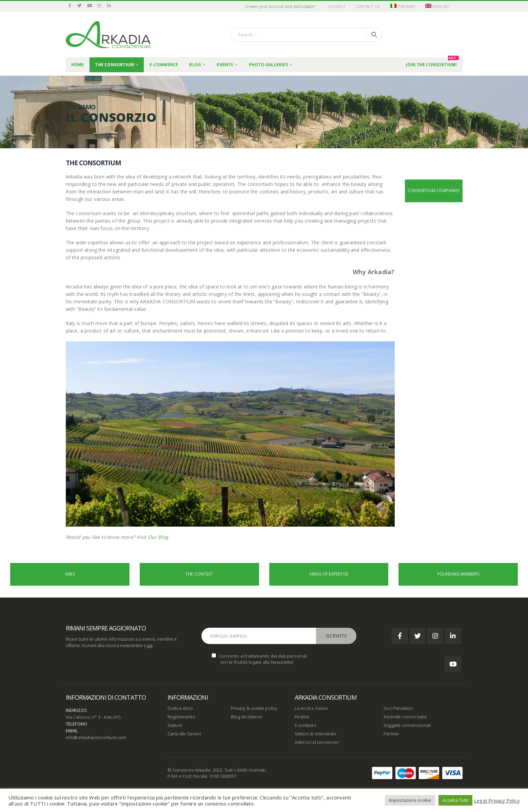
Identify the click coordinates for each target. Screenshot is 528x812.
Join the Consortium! (432, 62)
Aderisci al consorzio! (317, 742)
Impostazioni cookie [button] (410, 800)
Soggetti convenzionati (407, 725)
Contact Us (368, 6)
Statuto (175, 725)
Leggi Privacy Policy (497, 800)
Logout (337, 6)
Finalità (302, 717)
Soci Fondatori (398, 708)
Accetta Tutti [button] (455, 800)
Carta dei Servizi (184, 734)
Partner (391, 734)
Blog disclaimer (247, 717)
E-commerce (164, 65)
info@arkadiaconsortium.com (96, 738)
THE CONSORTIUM (114, 65)
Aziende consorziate (405, 717)
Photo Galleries (268, 65)
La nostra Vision (311, 708)
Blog (195, 65)
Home (78, 65)
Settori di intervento (316, 734)
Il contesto (306, 725)
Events (225, 65)
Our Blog (158, 537)
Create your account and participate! (280, 6)
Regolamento (181, 717)
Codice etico (180, 708)
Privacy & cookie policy (254, 708)
